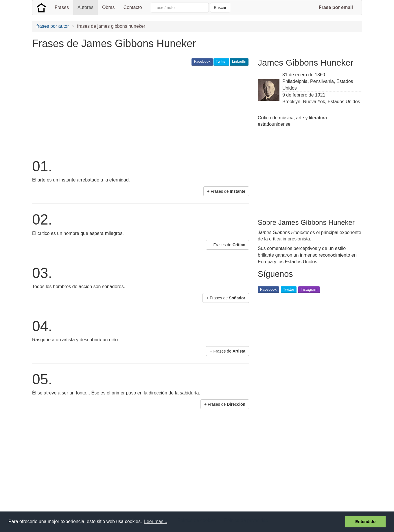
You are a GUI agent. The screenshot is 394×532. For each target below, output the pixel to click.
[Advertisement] (137, 112)
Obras (108, 7)
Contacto (133, 7)
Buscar (220, 8)
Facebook (202, 61)
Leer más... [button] (156, 521)
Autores (85, 7)
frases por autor (53, 26)
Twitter (221, 61)
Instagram (309, 289)
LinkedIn (239, 61)
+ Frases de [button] (226, 191)
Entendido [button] (365, 522)
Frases (62, 7)
